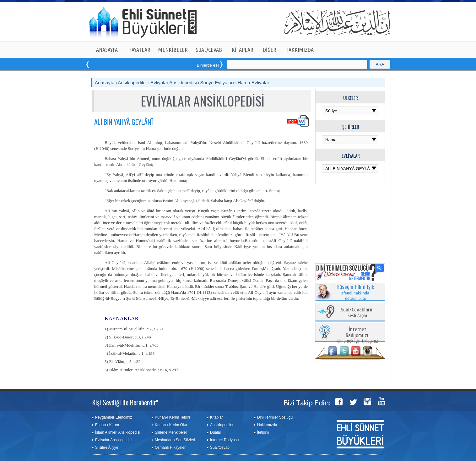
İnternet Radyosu (224, 440)
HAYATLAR (139, 50)
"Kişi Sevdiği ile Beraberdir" (124, 402)
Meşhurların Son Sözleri (175, 440)
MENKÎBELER (173, 50)
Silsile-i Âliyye (107, 447)
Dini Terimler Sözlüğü (275, 417)
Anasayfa (105, 82)
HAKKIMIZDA (299, 50)
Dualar (216, 432)
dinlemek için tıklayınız (358, 335)
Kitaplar (216, 417)
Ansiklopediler (132, 82)
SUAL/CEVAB (209, 50)
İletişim (263, 432)
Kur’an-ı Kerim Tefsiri (172, 417)
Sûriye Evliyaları (218, 82)
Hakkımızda (267, 425)
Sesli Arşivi (357, 313)
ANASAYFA (107, 50)
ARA (380, 64)
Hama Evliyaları (254, 82)
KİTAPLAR (243, 50)
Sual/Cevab (220, 447)
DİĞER (270, 50)
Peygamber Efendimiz (114, 417)
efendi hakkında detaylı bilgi (355, 293)
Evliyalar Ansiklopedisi (174, 82)
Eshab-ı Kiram (107, 425)
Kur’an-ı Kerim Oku (171, 425)
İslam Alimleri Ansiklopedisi (118, 432)
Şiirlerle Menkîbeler (171, 432)
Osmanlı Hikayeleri (171, 447)
